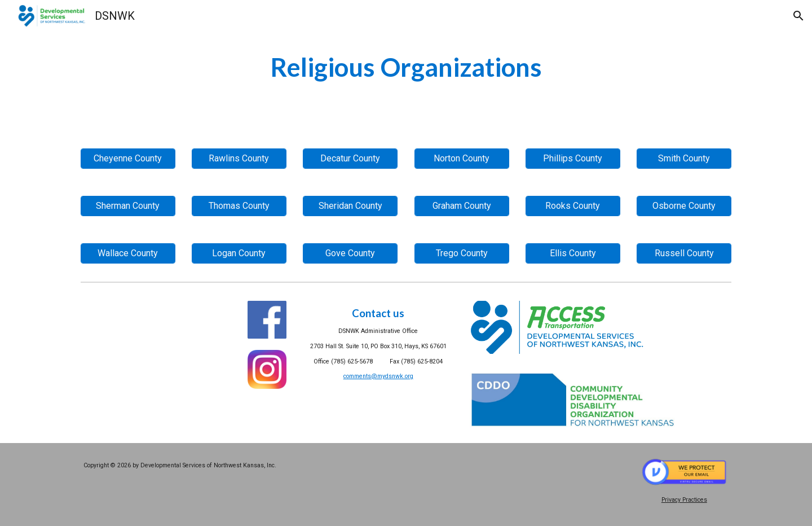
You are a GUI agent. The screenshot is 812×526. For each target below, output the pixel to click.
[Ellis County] (573, 253)
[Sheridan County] (350, 206)
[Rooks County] (573, 206)
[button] (798, 16)
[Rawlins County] (239, 158)
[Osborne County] (684, 206)
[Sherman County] (128, 206)
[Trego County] (462, 253)
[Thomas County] (239, 206)
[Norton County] (462, 158)
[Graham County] (462, 206)
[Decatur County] (350, 158)
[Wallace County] (128, 253)
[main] (406, 67)
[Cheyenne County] (128, 158)
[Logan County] (239, 253)
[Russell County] (684, 253)
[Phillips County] (573, 158)
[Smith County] (684, 158)
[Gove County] (350, 253)
